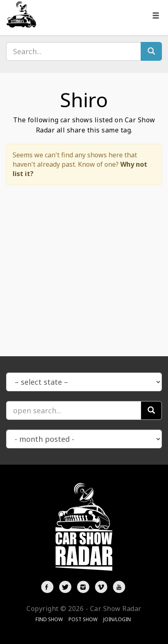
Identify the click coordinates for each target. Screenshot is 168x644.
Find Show (49, 619)
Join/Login (117, 619)
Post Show (83, 619)
